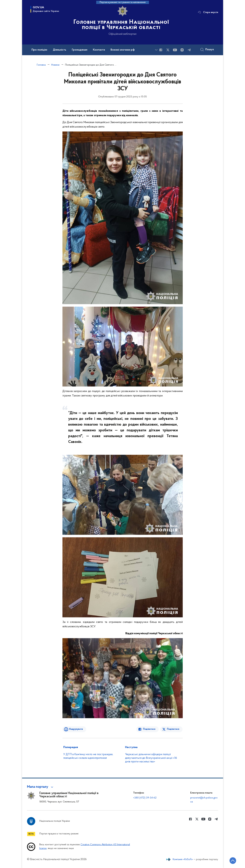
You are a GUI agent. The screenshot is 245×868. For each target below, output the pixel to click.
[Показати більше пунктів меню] (156, 50)
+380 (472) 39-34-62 (145, 798)
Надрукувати (76, 729)
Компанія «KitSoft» (183, 859)
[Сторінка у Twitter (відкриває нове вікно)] (168, 50)
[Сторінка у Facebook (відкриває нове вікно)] (161, 50)
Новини (55, 65)
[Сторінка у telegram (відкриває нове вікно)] (189, 50)
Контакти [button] (99, 50)
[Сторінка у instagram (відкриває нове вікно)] (182, 50)
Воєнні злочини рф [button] (123, 50)
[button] (41, 787)
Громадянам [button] (80, 50)
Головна (41, 65)
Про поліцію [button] (39, 50)
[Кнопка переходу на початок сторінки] (233, 861)
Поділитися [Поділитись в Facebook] (149, 729)
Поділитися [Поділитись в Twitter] (173, 729)
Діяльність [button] (60, 50)
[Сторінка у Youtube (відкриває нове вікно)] (175, 50)
